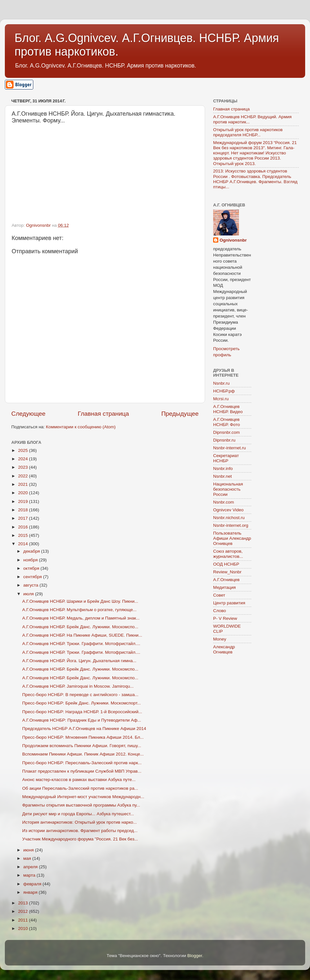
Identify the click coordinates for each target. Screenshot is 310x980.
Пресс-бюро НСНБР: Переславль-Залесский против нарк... (82, 763)
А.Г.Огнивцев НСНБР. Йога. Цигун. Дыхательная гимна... (79, 661)
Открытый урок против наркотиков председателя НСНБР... (248, 132)
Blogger (195, 956)
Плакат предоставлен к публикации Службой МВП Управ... (82, 771)
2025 (24, 450)
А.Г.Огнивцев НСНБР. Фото (227, 422)
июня (29, 850)
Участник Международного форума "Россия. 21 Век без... (80, 839)
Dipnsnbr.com (227, 432)
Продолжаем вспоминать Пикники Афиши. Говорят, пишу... (82, 746)
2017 (24, 518)
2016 (24, 527)
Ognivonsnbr (233, 240)
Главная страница (103, 414)
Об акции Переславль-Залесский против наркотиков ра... (80, 788)
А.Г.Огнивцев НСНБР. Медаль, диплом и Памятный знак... (81, 618)
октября (32, 568)
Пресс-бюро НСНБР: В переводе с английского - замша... (80, 695)
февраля (33, 884)
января (31, 892)
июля (29, 594)
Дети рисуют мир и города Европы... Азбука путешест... (78, 814)
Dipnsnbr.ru (224, 440)
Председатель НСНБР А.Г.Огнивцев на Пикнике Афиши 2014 (84, 729)
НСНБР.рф (224, 391)
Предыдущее (180, 414)
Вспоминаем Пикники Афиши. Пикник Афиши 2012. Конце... (83, 754)
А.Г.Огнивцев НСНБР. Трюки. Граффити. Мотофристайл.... (81, 644)
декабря (32, 551)
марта (30, 875)
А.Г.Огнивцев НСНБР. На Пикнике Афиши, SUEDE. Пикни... (82, 635)
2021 (24, 484)
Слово (220, 611)
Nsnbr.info (223, 469)
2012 (24, 911)
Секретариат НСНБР (226, 458)
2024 (24, 459)
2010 (24, 928)
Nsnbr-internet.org (231, 525)
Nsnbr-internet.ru (229, 448)
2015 (24, 535)
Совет (219, 595)
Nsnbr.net (222, 476)
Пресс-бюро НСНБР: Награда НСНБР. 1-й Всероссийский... (82, 712)
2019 (24, 501)
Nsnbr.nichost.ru (229, 518)
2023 (24, 467)
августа (31, 585)
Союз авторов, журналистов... (228, 554)
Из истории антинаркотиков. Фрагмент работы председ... (80, 831)
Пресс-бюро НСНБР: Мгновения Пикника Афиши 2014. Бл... (83, 737)
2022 (24, 476)
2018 (24, 510)
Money (220, 639)
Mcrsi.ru (221, 399)
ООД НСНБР (226, 564)
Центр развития (229, 603)
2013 (24, 903)
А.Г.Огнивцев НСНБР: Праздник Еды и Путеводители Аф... (82, 720)
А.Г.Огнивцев (226, 580)
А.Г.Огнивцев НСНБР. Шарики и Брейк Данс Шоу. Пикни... (80, 601)
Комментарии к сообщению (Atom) (81, 427)
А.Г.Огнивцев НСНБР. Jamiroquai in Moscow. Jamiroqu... (78, 686)
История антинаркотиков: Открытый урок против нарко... (80, 822)
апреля (31, 867)
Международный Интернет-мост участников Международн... (83, 797)
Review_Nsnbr (227, 572)
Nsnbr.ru (221, 383)
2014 (24, 544)
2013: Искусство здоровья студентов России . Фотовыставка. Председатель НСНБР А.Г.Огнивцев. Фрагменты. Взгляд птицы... (255, 179)
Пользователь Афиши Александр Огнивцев (232, 538)
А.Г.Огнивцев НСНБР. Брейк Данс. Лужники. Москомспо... (80, 627)
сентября (33, 577)
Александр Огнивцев (224, 649)
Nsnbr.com (224, 502)
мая (28, 858)
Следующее (28, 414)
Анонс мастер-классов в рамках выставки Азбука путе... (79, 780)
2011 (24, 920)
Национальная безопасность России (228, 489)
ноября (31, 560)
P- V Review (225, 618)
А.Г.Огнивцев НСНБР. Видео (228, 409)
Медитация (224, 587)
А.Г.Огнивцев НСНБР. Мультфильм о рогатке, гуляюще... (79, 610)
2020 (24, 493)
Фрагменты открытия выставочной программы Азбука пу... (81, 805)
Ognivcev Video (228, 510)
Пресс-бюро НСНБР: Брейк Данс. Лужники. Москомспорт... (82, 703)
